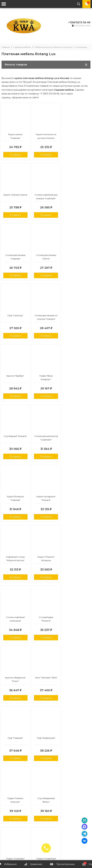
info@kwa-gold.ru (47, 837)
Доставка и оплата (32, 822)
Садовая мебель (22, 47)
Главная (6, 47)
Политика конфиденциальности (48, 828)
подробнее (8, 765)
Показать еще (46, 714)
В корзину (15, 155)
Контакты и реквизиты (61, 822)
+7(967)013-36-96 (79, 22)
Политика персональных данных (46, 810)
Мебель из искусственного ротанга (53, 47)
